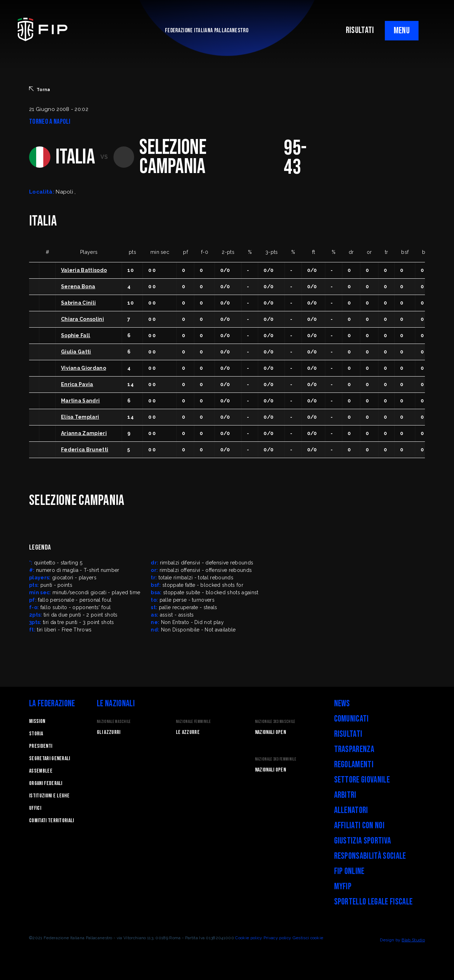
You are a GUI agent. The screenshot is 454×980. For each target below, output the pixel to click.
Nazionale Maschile (114, 722)
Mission (37, 721)
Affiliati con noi (359, 826)
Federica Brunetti (85, 450)
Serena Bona (78, 286)
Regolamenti (354, 765)
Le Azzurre (188, 732)
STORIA (36, 734)
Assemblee (41, 771)
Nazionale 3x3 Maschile (275, 722)
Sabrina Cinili (78, 303)
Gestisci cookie (308, 938)
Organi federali (46, 783)
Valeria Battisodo (84, 270)
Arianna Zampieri (84, 433)
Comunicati (351, 719)
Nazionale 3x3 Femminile (276, 759)
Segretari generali (50, 759)
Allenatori (351, 810)
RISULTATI (360, 30)
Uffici (35, 808)
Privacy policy (277, 938)
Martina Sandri (80, 401)
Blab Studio (413, 940)
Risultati (348, 734)
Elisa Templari (80, 417)
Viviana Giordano (84, 368)
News (342, 704)
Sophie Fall (76, 335)
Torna (40, 89)
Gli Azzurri (109, 732)
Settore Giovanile (362, 780)
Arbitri (345, 795)
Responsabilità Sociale (370, 856)
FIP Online (349, 871)
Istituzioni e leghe (49, 796)
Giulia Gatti (76, 352)
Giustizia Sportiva (363, 841)
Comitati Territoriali (52, 821)
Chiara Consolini (82, 319)
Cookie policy (249, 938)
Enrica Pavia (77, 384)
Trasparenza (354, 749)
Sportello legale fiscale (373, 902)
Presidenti (41, 746)
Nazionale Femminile (193, 722)
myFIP (343, 887)
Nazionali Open (270, 732)
